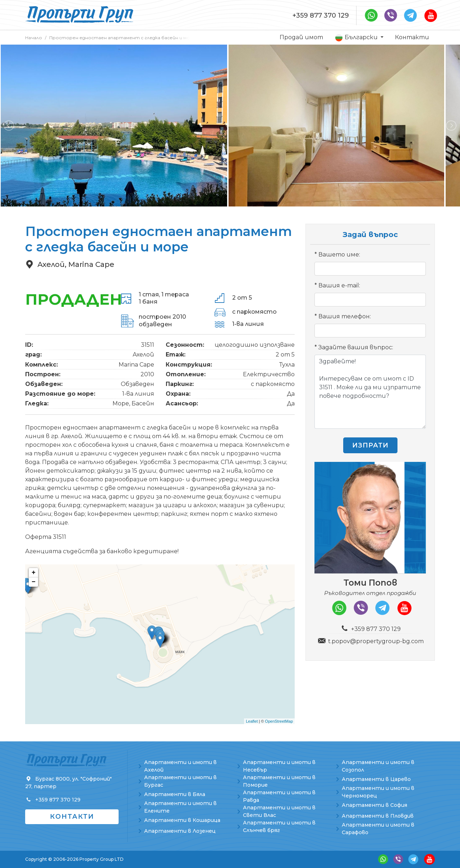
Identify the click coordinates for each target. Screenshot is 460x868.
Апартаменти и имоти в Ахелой (180, 766)
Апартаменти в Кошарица (182, 820)
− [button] (34, 582)
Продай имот (301, 37)
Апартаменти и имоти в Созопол (378, 766)
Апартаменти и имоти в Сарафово (378, 829)
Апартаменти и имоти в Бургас (180, 781)
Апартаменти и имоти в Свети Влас (279, 811)
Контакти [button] (72, 817)
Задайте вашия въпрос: (356, 347)
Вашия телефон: (345, 316)
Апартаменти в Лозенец (180, 831)
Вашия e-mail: (339, 285)
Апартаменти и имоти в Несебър (279, 766)
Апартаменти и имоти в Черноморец (378, 792)
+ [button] (34, 573)
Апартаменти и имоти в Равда (279, 796)
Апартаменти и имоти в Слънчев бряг (279, 826)
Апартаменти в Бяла (175, 794)
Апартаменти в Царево (376, 779)
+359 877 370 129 (321, 15)
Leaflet (252, 721)
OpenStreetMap (279, 721)
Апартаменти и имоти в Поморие (279, 781)
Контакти (412, 37)
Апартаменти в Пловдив (378, 816)
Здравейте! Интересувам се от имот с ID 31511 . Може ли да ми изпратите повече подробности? (370, 392)
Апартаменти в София (374, 805)
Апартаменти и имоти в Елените (180, 807)
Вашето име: (339, 255)
